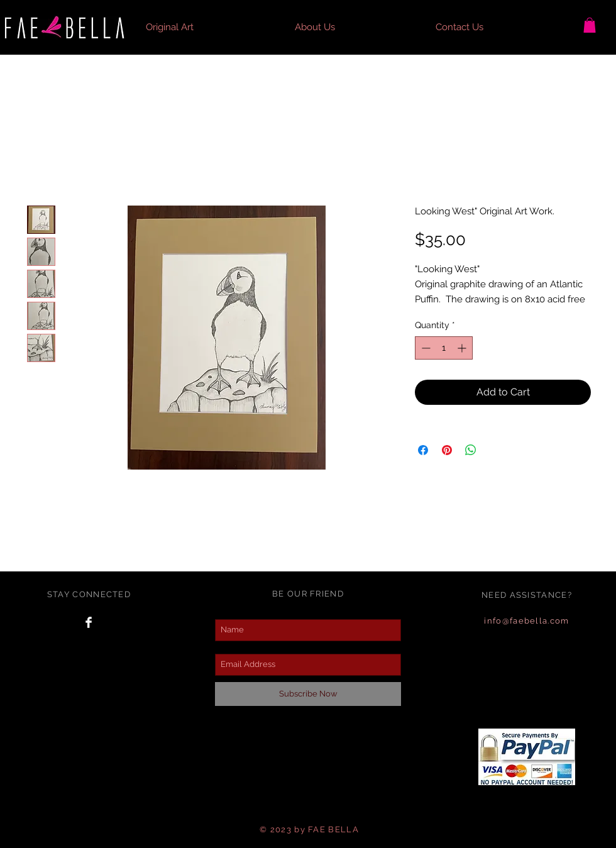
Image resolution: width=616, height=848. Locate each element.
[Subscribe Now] (308, 694)
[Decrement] (425, 348)
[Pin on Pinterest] (447, 450)
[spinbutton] (444, 348)
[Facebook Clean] (89, 622)
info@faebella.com (526, 621)
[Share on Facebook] (423, 450)
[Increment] (463, 348)
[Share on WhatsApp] (471, 450)
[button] (590, 25)
